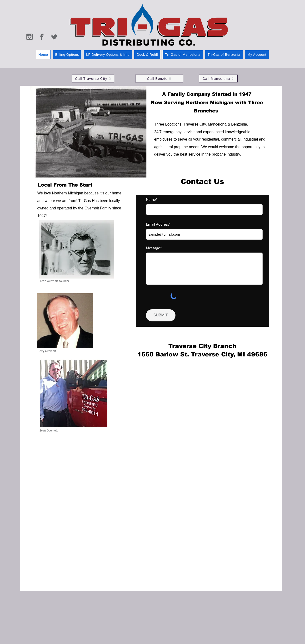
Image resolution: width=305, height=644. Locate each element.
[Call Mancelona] (218, 79)
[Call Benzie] (159, 79)
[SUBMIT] (161, 315)
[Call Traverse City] (93, 79)
